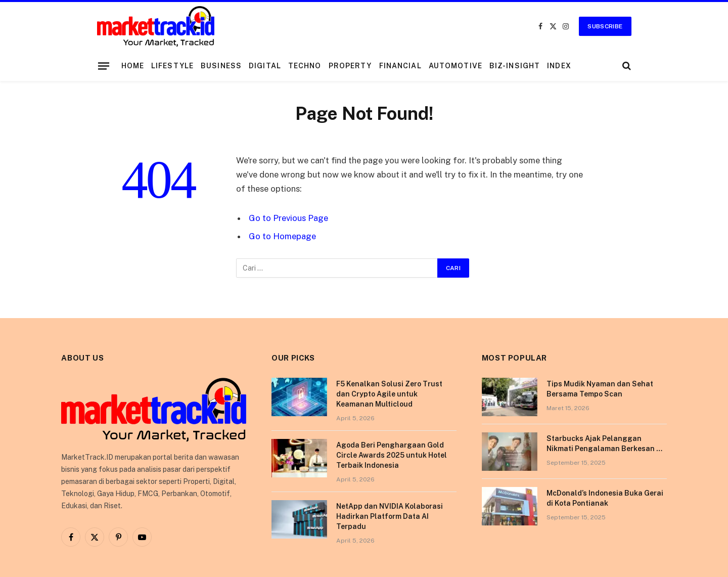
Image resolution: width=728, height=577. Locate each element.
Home (133, 66)
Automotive (456, 66)
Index (559, 66)
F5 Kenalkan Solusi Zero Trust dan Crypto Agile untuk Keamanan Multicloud (389, 394)
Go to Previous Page (288, 218)
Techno (305, 66)
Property (350, 66)
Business (221, 66)
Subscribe (605, 26)
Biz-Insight (515, 66)
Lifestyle (172, 66)
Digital (265, 66)
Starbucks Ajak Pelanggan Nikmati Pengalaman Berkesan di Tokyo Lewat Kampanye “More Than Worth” (605, 444)
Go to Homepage (282, 236)
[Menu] (103, 66)
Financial (400, 66)
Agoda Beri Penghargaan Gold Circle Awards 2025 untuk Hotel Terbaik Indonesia (392, 455)
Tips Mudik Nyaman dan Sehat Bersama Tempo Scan (600, 389)
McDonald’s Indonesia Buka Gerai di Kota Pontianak (605, 498)
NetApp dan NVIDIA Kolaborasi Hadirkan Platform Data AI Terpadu (390, 516)
